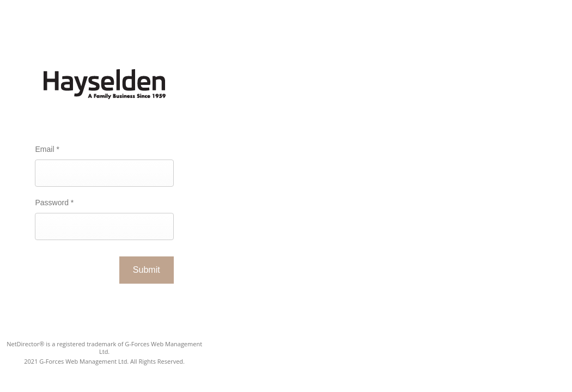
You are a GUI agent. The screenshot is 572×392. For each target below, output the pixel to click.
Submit (147, 270)
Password (54, 203)
